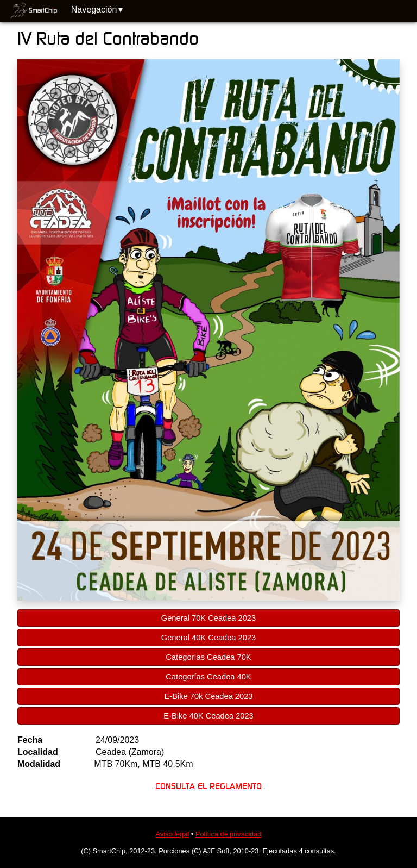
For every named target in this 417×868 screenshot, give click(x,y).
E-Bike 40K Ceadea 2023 (208, 716)
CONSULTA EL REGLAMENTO (208, 786)
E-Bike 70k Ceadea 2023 (209, 696)
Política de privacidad (229, 834)
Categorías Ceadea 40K (208, 677)
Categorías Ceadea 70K (208, 657)
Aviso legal (173, 834)
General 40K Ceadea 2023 (208, 638)
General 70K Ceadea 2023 (208, 618)
